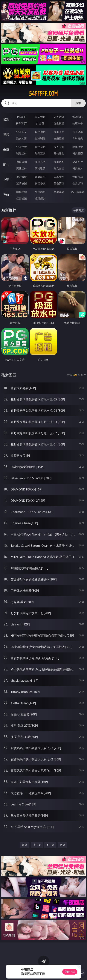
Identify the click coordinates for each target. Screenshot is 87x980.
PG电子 (22, 117)
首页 (25, 845)
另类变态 (78, 153)
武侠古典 (78, 177)
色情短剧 (40, 198)
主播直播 (59, 138)
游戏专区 (78, 117)
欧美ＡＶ (59, 132)
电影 (6, 150)
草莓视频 (59, 192)
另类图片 (78, 168)
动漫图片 (78, 162)
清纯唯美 (40, 168)
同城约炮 (22, 192)
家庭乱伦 (40, 177)
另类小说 (40, 183)
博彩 (6, 120)
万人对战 (59, 117)
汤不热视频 (78, 192)
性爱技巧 (78, 183)
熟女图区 (59, 168)
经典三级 (40, 153)
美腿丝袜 (22, 168)
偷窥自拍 (22, 162)
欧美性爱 (78, 147)
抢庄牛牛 (78, 123)
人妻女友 (59, 177)
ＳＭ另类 (78, 138)
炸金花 (40, 123)
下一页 (50, 845)
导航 (6, 195)
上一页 (37, 845)
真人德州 (40, 117)
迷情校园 (22, 183)
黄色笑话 (59, 183)
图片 (6, 165)
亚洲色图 (40, 162)
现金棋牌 (59, 123)
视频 (6, 135)
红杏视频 (22, 198)
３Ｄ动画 (78, 132)
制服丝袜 (22, 153)
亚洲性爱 (22, 147)
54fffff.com (43, 94)
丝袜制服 (40, 138)
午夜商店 (40, 192)
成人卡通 (59, 147)
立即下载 (70, 972)
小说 (6, 180)
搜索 (78, 103)
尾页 (62, 845)
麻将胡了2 (22, 123)
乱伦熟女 (59, 153)
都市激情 (22, 177)
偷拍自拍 (40, 147)
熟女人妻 (22, 138)
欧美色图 (59, 162)
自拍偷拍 (40, 132)
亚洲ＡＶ (22, 132)
